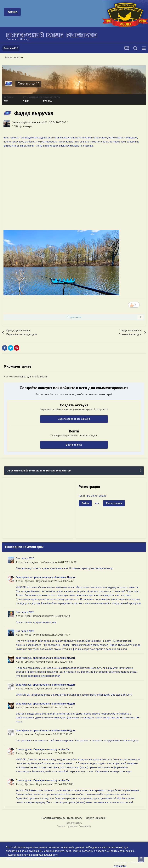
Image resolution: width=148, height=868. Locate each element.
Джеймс (30, 581)
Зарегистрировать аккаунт (74, 419)
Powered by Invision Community (74, 826)
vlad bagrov (31, 562)
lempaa (29, 689)
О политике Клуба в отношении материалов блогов (39, 471)
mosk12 (43, 122)
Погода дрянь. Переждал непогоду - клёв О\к (43, 749)
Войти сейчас (74, 445)
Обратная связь (96, 818)
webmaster (120, 866)
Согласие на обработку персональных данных (33, 858)
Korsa (28, 635)
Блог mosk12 (28, 84)
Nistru (28, 616)
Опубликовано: (58, 562)
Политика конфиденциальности (62, 818)
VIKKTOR (30, 662)
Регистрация (114, 503)
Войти (85, 503)
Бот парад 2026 (25, 558)
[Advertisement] (37, 510)
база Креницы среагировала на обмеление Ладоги (46, 577)
